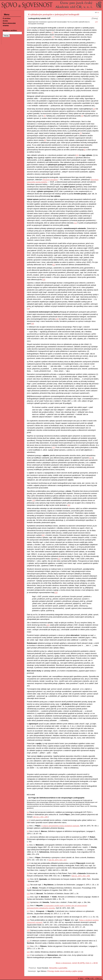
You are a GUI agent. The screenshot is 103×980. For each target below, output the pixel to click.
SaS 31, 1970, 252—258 (81, 876)
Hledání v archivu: (10, 30)
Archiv (5, 21)
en (96, 12)
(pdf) (96, 22)
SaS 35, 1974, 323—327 (57, 860)
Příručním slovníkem (50, 180)
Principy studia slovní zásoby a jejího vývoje (65, 971)
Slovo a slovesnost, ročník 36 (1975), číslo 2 (73, 963)
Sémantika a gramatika (58, 968)
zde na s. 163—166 (40, 817)
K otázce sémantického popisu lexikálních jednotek (60, 826)
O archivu (7, 18)
